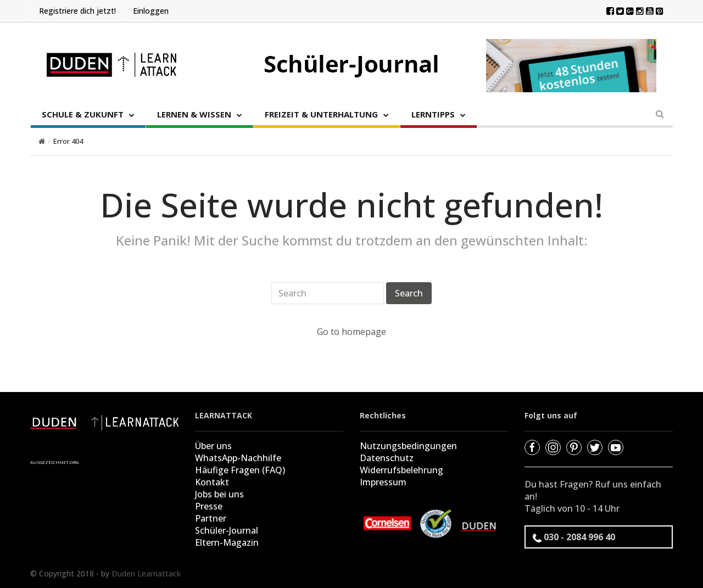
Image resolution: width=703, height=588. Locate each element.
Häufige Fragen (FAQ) (240, 470)
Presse (209, 506)
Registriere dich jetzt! (77, 11)
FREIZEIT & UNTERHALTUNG (321, 114)
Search (409, 293)
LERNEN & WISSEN (194, 114)
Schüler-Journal (227, 530)
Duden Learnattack (146, 573)
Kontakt (212, 482)
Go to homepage (351, 332)
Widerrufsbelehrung (401, 470)
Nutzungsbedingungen (408, 446)
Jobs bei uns (219, 494)
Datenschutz (387, 458)
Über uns (213, 446)
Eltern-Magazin (227, 542)
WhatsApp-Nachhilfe (238, 458)
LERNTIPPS (433, 114)
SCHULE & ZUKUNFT (83, 114)
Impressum (383, 482)
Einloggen (151, 11)
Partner (211, 518)
